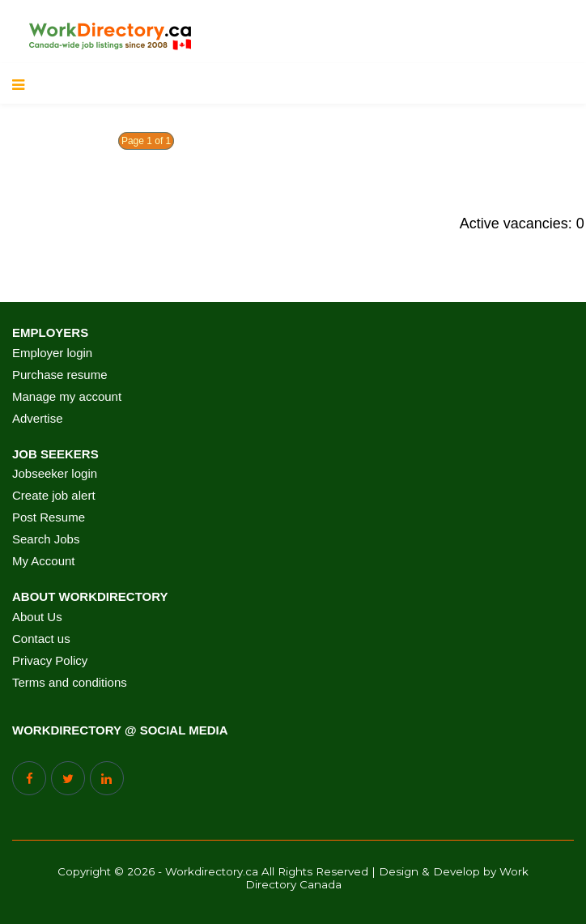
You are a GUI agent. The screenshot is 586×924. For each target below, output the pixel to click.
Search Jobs (46, 539)
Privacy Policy (50, 661)
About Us (37, 617)
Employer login (52, 353)
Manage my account (67, 397)
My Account (44, 561)
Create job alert (54, 496)
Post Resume (49, 517)
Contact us (41, 639)
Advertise (38, 419)
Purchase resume (60, 375)
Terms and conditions (70, 683)
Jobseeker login (55, 474)
